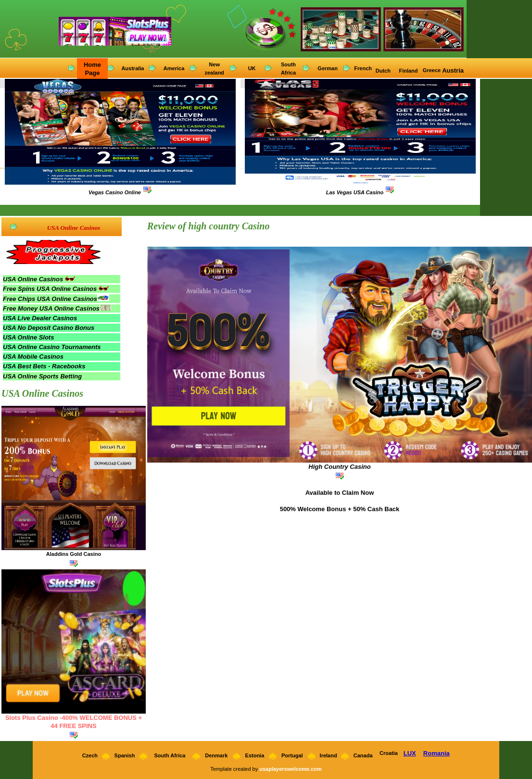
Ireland (329, 755)
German (328, 68)
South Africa (170, 755)
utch (386, 71)
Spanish (125, 755)
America (174, 68)
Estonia (255, 755)
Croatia (389, 753)
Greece (432, 70)
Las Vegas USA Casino (355, 192)
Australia (133, 68)
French (363, 68)
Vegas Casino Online (115, 192)
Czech (89, 755)
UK (252, 68)
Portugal (292, 755)
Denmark (216, 755)
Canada (363, 755)
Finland (409, 71)
